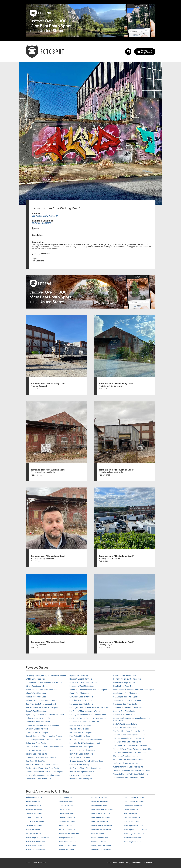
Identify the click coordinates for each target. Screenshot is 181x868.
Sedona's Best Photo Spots (124, 715)
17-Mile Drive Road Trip (35, 679)
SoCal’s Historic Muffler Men (125, 728)
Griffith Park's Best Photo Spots (38, 779)
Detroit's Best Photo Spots (36, 754)
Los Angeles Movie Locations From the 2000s (88, 715)
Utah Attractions (131, 813)
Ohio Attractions (98, 834)
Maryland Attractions (67, 829)
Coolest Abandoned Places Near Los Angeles (44, 736)
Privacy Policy (124, 863)
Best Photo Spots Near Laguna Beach (41, 704)
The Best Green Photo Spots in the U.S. (129, 735)
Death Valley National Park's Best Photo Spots (44, 747)
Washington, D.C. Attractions (136, 829)
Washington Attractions (134, 825)
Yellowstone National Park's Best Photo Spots (132, 770)
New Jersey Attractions (101, 813)
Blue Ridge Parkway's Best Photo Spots (42, 707)
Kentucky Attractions (67, 817)
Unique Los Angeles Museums (126, 756)
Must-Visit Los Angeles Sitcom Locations (86, 740)
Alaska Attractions (33, 801)
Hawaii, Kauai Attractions (36, 842)
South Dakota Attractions (134, 801)
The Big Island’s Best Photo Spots (127, 742)
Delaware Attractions (34, 825)
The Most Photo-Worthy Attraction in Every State (133, 749)
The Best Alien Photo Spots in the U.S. (129, 731)
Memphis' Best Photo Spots (81, 732)
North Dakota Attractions (101, 829)
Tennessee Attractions (133, 805)
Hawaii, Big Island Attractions (37, 838)
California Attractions (34, 813)
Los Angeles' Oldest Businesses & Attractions (88, 718)
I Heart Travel (111, 863)
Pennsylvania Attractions (101, 846)
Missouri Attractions (66, 850)
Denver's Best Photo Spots (37, 750)
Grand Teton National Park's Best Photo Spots (44, 772)
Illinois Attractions (66, 801)
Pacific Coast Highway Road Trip (83, 772)
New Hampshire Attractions (102, 809)
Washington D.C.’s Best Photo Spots (128, 767)
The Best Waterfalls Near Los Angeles (129, 738)
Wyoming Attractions (133, 842)
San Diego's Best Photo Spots (126, 697)
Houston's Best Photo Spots (81, 679)
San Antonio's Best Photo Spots (126, 693)
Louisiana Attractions (67, 821)
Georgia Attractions (33, 834)
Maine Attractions (65, 825)
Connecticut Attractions (35, 821)
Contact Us (149, 863)
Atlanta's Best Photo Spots (36, 693)
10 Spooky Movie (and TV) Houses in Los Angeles (46, 675)
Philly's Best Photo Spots (80, 775)
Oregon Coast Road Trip (79, 765)
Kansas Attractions (66, 813)
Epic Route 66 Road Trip (36, 761)
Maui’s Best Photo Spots (79, 729)
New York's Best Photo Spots (81, 754)
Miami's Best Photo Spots (80, 736)
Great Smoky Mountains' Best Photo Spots (43, 775)
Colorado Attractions (34, 817)
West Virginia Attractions (134, 834)
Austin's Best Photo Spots (36, 697)
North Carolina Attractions (102, 825)
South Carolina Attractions (135, 797)
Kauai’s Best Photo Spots (80, 693)
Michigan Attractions (67, 838)
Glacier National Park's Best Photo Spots (42, 768)
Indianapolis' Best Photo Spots (82, 686)
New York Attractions (100, 821)
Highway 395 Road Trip (79, 675)
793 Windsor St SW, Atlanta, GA (45, 216)
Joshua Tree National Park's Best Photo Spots (88, 690)
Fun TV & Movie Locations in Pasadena (42, 765)
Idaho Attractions (65, 797)
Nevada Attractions (99, 805)
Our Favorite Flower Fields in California (85, 768)
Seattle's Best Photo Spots (124, 711)
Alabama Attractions (34, 797)
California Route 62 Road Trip (38, 718)
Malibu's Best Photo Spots (80, 725)
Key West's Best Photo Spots (81, 697)
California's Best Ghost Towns (38, 722)
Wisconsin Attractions (133, 838)
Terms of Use (137, 863)
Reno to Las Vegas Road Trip (125, 683)
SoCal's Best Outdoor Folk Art (125, 724)
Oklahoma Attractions (100, 838)
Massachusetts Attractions (69, 834)
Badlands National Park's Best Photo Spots (43, 700)
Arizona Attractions (33, 805)
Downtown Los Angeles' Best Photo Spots (43, 757)
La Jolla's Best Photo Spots (81, 700)
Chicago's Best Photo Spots (37, 729)
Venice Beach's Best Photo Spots (127, 763)
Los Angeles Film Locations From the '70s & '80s (89, 707)
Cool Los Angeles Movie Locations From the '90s (45, 740)
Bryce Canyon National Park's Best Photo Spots (45, 715)
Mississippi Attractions (67, 846)
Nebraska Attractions (100, 801)
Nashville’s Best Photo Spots (81, 747)
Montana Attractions (100, 797)
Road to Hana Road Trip (123, 686)
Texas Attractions (131, 809)
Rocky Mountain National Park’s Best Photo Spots (134, 690)
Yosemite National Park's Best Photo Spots (131, 774)
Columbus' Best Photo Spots (37, 732)
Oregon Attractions (99, 842)
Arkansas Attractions (34, 809)
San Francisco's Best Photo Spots (127, 700)
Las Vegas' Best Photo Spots (81, 704)
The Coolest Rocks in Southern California (130, 745)
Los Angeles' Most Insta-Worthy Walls (85, 711)
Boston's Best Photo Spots (36, 711)
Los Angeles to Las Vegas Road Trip (84, 722)
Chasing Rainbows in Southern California (42, 725)
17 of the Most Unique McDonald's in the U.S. (44, 683)
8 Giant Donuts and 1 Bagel (37, 686)
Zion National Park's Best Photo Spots (129, 777)
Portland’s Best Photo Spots (125, 675)
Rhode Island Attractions (101, 850)
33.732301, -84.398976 (42, 223)
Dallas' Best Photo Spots (36, 743)
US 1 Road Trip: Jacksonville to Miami (129, 760)
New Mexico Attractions (101, 817)
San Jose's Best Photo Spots (125, 704)
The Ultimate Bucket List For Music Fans (130, 753)
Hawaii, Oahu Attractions (36, 850)
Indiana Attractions (66, 805)
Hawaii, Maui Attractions (35, 846)
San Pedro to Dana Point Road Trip (128, 707)
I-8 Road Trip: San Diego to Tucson (84, 683)
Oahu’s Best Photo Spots (80, 757)
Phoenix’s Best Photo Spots (81, 779)
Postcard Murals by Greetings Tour (127, 679)
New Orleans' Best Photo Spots (82, 750)
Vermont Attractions (132, 817)
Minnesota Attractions (67, 842)
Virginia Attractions (132, 821)
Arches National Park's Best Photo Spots (42, 690)
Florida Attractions (33, 829)
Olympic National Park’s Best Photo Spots (86, 761)
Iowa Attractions (65, 809)
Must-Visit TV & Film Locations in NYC (85, 743)
